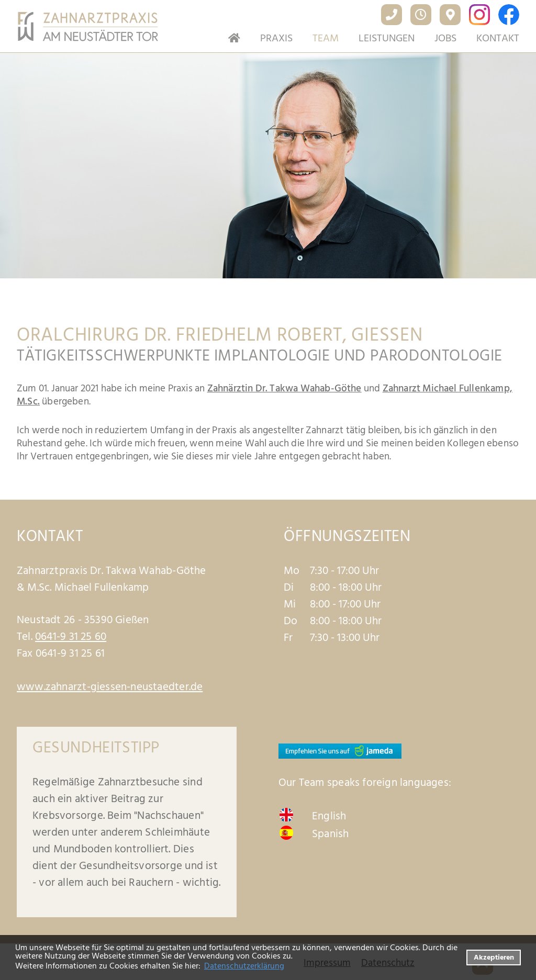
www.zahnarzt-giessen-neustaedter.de (110, 687)
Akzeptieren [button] (494, 957)
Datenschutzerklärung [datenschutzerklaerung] (244, 966)
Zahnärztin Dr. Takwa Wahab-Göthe (284, 388)
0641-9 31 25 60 (71, 637)
